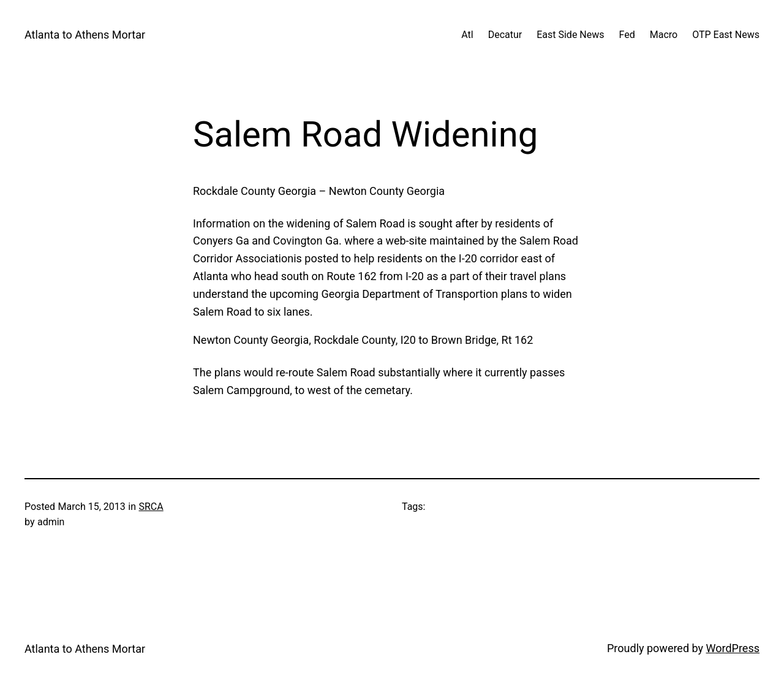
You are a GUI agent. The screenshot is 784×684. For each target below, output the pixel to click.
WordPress (733, 648)
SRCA (151, 507)
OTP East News (726, 35)
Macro (664, 35)
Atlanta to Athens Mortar (85, 35)
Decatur (505, 35)
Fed (627, 35)
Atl (467, 35)
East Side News (570, 35)
